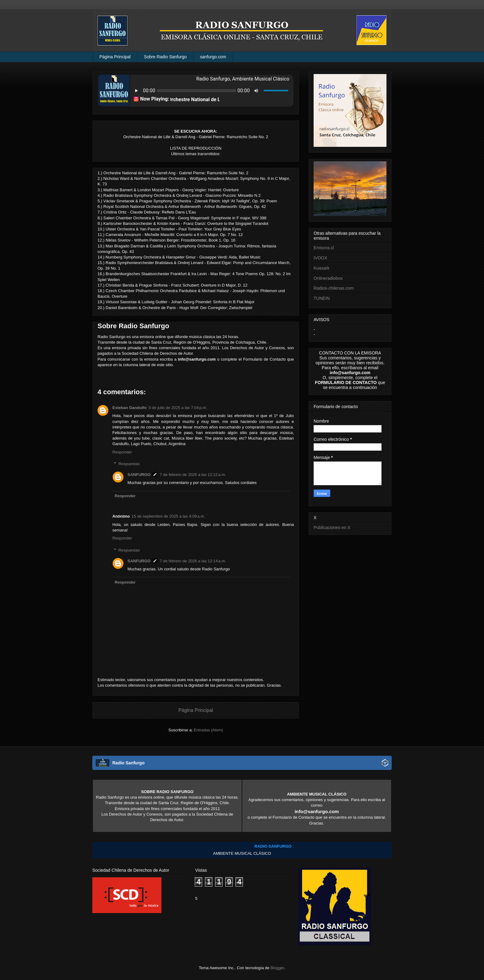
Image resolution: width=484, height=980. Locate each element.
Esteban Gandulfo (129, 408)
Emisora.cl (324, 248)
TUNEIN (322, 298)
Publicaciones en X (332, 527)
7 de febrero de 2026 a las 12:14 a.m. (193, 561)
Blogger (277, 968)
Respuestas (129, 464)
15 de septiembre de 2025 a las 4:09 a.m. (168, 516)
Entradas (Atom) (209, 730)
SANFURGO (139, 475)
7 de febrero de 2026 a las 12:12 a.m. (193, 475)
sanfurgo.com (213, 57)
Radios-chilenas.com (334, 288)
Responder (122, 452)
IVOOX (320, 258)
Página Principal (115, 57)
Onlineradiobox (328, 278)
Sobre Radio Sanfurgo (165, 57)
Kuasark (321, 268)
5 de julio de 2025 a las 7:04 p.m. (178, 408)
